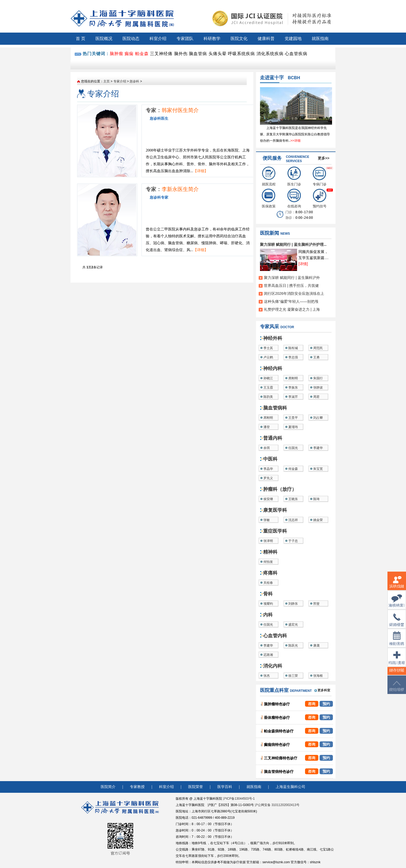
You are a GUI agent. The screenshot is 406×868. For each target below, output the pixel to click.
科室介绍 (158, 39)
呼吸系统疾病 (241, 54)
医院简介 (108, 787)
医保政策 (269, 198)
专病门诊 (320, 176)
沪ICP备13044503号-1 (239, 799)
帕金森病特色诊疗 (279, 731)
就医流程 (269, 176)
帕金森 (142, 54)
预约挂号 (320, 198)
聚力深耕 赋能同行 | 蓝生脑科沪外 (292, 278)
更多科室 (324, 690)
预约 (326, 704)
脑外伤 (181, 54)
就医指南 (320, 39)
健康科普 (266, 39)
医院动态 (131, 39)
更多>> (324, 158)
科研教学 (212, 39)
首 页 (81, 39)
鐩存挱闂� (397, 673)
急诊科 (134, 81)
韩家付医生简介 (180, 110)
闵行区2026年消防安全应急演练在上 (294, 293)
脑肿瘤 (116, 54)
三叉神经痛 (161, 54)
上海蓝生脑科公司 (290, 787)
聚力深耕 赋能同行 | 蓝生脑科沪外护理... (293, 244)
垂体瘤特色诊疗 (277, 718)
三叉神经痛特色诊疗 (281, 758)
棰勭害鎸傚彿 (397, 642)
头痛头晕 (218, 54)
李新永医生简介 (180, 189)
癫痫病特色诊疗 (277, 745)
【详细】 (201, 171)
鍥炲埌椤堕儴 (397, 689)
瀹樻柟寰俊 (397, 604)
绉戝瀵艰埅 (397, 661)
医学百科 (225, 787)
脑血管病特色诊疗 (279, 772)
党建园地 (293, 39)
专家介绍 (120, 81)
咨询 (312, 704)
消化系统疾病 (270, 54)
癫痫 (129, 54)
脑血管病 (198, 54)
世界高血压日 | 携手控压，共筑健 (291, 286)
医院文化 (239, 39)
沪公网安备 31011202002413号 (277, 805)
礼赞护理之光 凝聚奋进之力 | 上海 (292, 309)
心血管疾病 (296, 54)
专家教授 (137, 787)
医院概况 (104, 39)
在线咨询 (294, 198)
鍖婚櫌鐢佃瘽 (397, 623)
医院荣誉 (196, 787)
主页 (107, 81)
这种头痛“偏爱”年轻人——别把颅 (291, 301)
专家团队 (185, 39)
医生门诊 (294, 176)
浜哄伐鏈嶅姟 (397, 585)
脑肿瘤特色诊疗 (277, 704)
